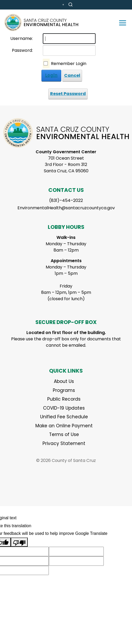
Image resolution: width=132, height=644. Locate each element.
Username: (22, 38)
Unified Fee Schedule (64, 417)
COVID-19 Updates (64, 408)
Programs (64, 390)
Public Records (64, 399)
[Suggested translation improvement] (76, 552)
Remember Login (69, 64)
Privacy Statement (64, 443)
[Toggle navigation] (122, 22)
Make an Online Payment (64, 426)
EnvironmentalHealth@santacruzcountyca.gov (66, 208)
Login (51, 75)
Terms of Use (64, 434)
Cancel (72, 75)
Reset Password (68, 94)
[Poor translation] (19, 542)
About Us (64, 381)
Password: (22, 50)
